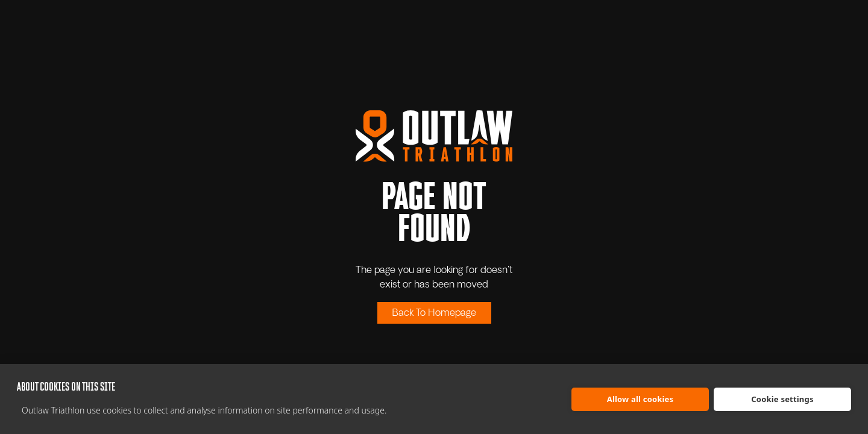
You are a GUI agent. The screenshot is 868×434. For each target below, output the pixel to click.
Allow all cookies (640, 399)
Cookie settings (782, 399)
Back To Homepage (434, 313)
